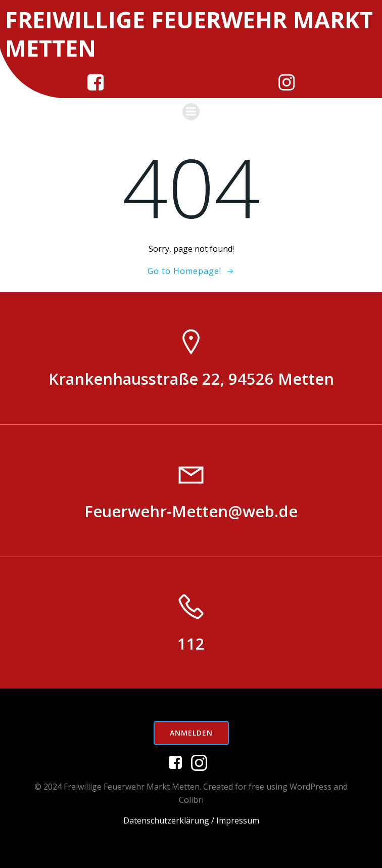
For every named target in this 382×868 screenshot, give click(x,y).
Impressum (238, 820)
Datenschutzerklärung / (169, 820)
